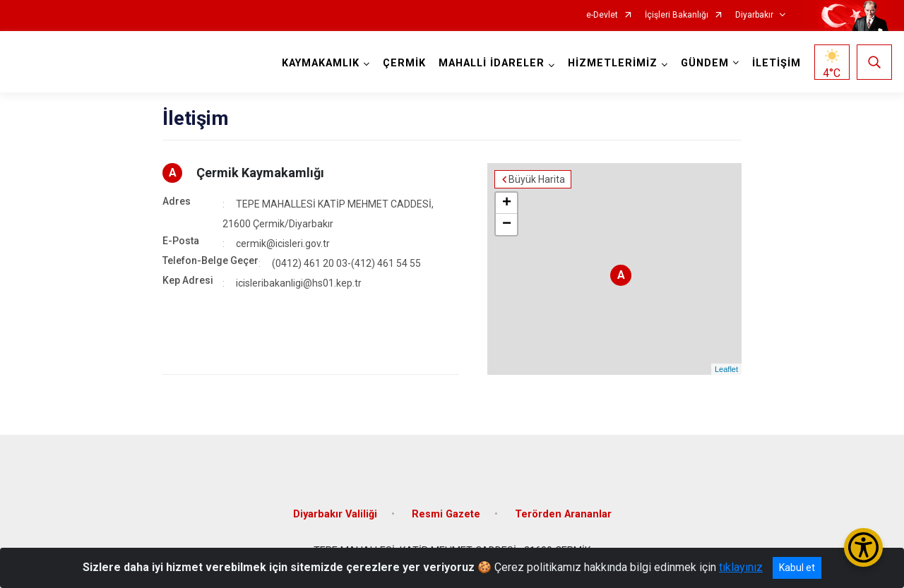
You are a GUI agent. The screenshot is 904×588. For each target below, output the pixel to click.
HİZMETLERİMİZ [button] (613, 63)
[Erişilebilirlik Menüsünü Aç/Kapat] (863, 547)
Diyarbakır (754, 15)
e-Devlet (602, 15)
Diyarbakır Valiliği (335, 514)
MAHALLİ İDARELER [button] (492, 63)
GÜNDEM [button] (705, 63)
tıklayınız (741, 567)
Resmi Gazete (446, 514)
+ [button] (507, 203)
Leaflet (726, 369)
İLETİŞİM (777, 63)
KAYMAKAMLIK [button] (321, 63)
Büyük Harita (537, 179)
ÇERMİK (404, 63)
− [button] (507, 224)
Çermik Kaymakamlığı (260, 173)
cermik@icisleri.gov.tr (283, 244)
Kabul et (797, 568)
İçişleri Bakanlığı (677, 15)
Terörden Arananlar (563, 514)
